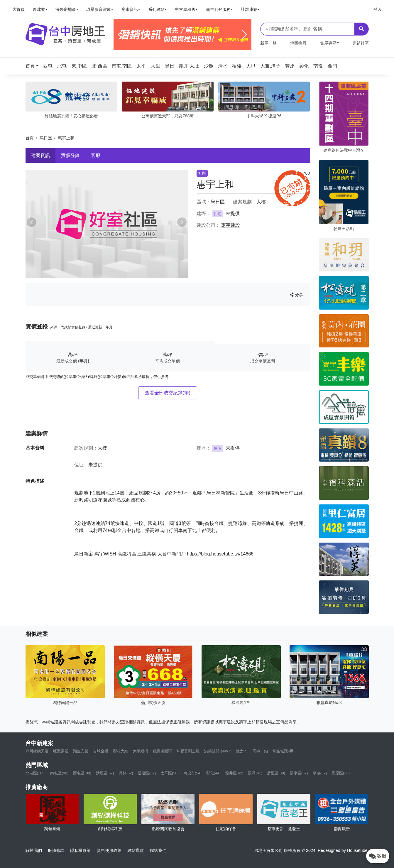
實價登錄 (70, 155)
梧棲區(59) (147, 773)
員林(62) (126, 773)
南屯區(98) (59, 773)
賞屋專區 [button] (328, 43)
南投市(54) (192, 773)
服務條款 (56, 850)
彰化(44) (213, 773)
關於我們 (34, 850)
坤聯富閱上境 (188, 751)
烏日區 (46, 138)
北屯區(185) (36, 773)
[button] (34, 66)
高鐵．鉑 (260, 751)
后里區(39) (276, 773)
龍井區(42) (234, 773)
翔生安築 (81, 751)
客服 (96, 155)
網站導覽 (136, 850)
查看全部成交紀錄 (168, 393)
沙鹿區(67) (105, 773)
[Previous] (120, 35)
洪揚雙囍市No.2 (218, 751)
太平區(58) (170, 773)
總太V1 (242, 751)
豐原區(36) (341, 773)
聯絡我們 (158, 850)
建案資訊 (40, 155)
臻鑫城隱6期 (283, 751)
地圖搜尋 (298, 43)
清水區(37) (299, 773)
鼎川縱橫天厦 (37, 751)
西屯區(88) (82, 773)
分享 (296, 295)
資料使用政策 (109, 850)
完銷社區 (361, 43)
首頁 (30, 138)
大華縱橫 (141, 751)
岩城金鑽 (101, 751)
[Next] (245, 35)
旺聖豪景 (61, 751)
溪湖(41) (255, 773)
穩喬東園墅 (162, 751)
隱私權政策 (80, 850)
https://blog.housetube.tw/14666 (220, 554)
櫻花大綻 (121, 751)
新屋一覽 (268, 43)
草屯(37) (320, 773)
